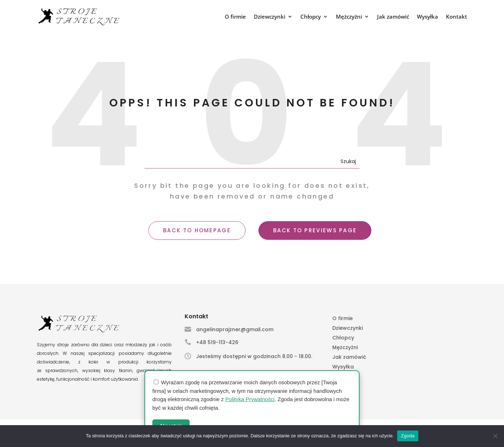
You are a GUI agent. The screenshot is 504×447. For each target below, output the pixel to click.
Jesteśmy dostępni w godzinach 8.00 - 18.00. (254, 356)
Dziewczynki (270, 17)
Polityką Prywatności (250, 399)
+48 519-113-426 (217, 342)
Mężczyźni (349, 17)
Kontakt (457, 17)
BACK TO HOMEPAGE (197, 230)
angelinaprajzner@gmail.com (235, 329)
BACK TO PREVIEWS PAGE (315, 230)
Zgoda (408, 436)
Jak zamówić (393, 17)
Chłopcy (311, 17)
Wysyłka (427, 17)
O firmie (235, 17)
